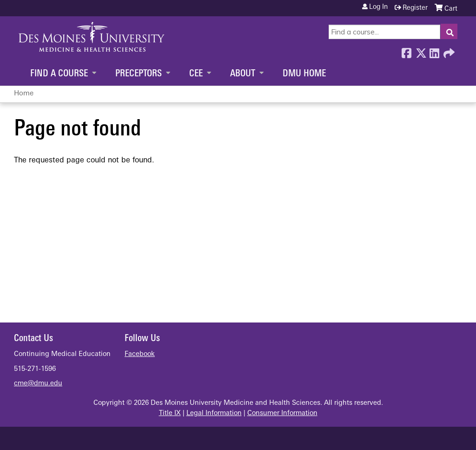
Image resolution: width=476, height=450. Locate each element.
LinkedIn (434, 51)
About (243, 74)
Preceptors (139, 74)
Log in (378, 7)
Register (415, 8)
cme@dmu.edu (38, 384)
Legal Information (214, 413)
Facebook (406, 51)
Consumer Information (282, 413)
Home (24, 94)
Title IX (170, 413)
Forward (448, 51)
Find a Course (59, 74)
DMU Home (304, 74)
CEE (196, 74)
